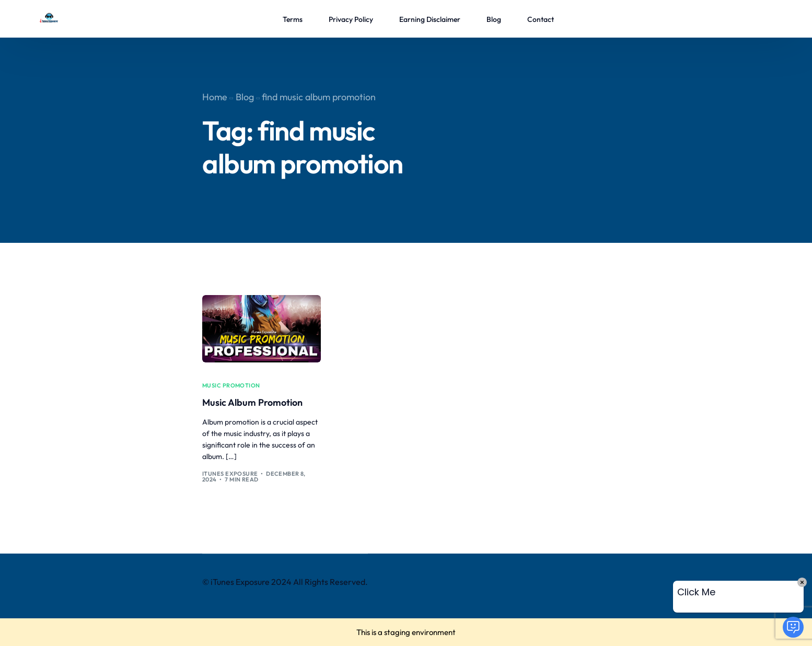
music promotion (231, 386)
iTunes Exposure (230, 474)
